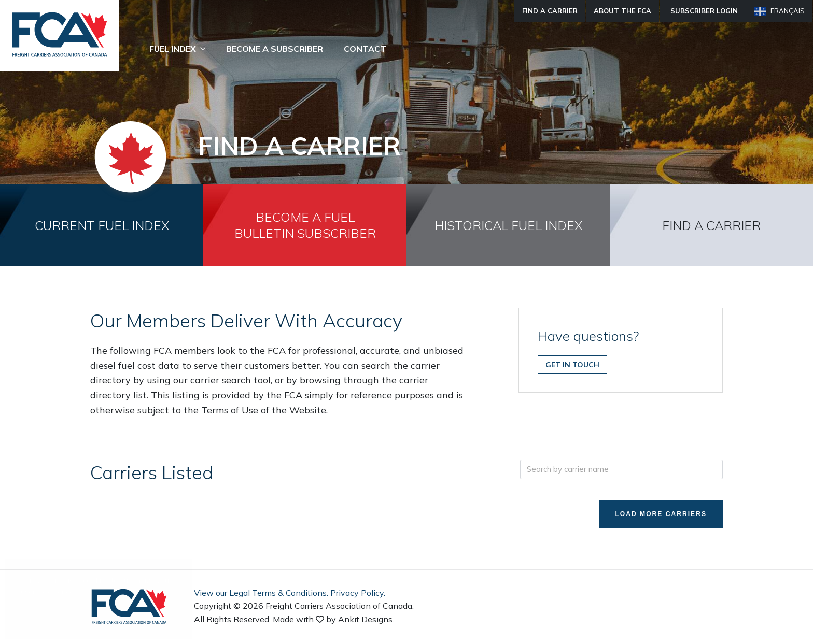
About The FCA (622, 11)
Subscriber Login (704, 11)
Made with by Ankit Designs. (333, 620)
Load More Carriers (655, 514)
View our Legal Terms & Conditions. (261, 594)
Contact (365, 49)
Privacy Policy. (358, 594)
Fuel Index (173, 49)
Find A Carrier (550, 11)
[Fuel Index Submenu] (206, 49)
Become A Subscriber (275, 49)
